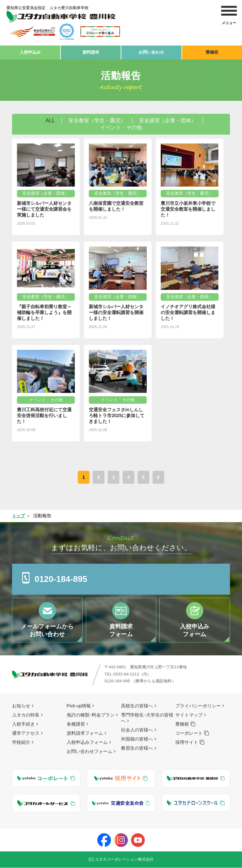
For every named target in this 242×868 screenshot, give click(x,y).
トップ (19, 514)
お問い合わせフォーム (89, 752)
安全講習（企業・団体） (168, 119)
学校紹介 (21, 743)
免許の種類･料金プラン (91, 715)
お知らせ (21, 706)
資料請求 (91, 51)
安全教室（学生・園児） (97, 119)
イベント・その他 (121, 126)
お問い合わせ (151, 51)
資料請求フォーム (85, 733)
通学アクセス (26, 733)
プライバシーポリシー (198, 706)
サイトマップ (189, 715)
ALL (50, 119)
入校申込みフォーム (87, 743)
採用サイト (187, 743)
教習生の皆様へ (137, 748)
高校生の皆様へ (137, 706)
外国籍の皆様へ (137, 739)
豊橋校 (212, 51)
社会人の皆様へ (137, 730)
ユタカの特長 (26, 715)
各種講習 (76, 724)
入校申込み (30, 51)
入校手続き (23, 724)
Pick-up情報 (79, 706)
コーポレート (189, 733)
